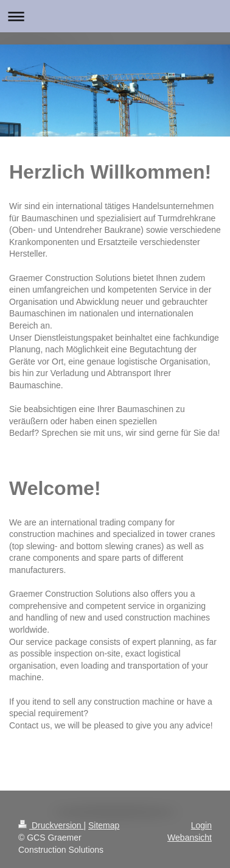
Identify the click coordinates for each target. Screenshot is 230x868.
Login (201, 825)
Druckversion (51, 825)
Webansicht (190, 838)
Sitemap (104, 825)
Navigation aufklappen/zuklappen (115, 16)
